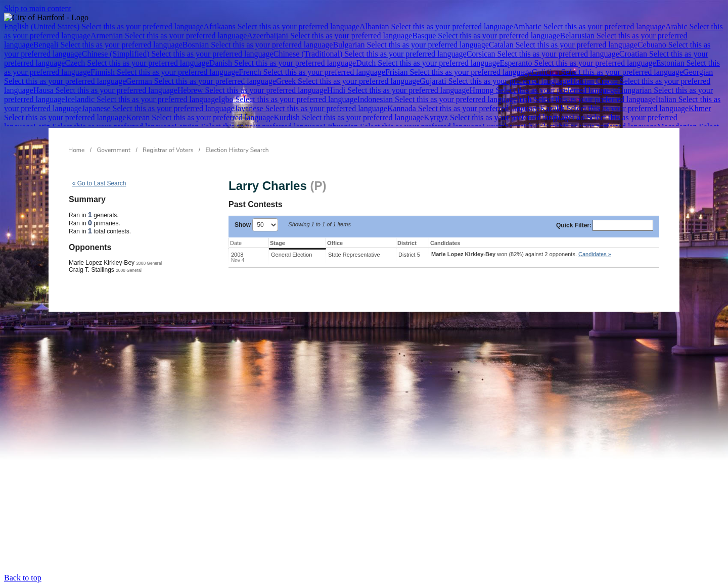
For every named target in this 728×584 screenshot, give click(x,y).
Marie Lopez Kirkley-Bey (102, 263)
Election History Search (237, 150)
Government (114, 150)
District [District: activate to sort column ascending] (407, 243)
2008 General (149, 263)
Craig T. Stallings (92, 270)
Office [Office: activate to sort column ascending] (335, 243)
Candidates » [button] (595, 254)
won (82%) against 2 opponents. (521, 254)
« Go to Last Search (99, 183)
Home (76, 150)
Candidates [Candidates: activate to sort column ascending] (445, 243)
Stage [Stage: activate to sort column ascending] (278, 243)
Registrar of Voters (168, 150)
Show (256, 225)
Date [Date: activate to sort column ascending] (236, 243)
